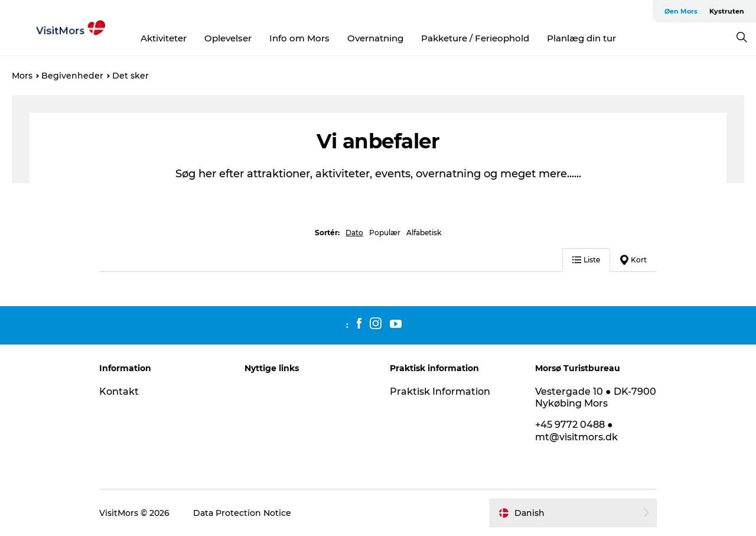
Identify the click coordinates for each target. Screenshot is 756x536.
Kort (633, 260)
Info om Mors (299, 38)
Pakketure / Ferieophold (475, 38)
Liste (586, 260)
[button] (573, 513)
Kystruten (727, 11)
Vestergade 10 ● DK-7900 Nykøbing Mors (596, 398)
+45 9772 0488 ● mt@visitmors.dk (576, 431)
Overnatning (375, 38)
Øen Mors (681, 11)
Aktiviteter (164, 38)
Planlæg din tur (581, 38)
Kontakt (119, 392)
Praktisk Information (440, 392)
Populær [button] (385, 233)
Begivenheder (72, 76)
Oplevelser (228, 38)
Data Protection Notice (242, 513)
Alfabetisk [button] (424, 233)
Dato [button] (354, 233)
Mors (22, 76)
